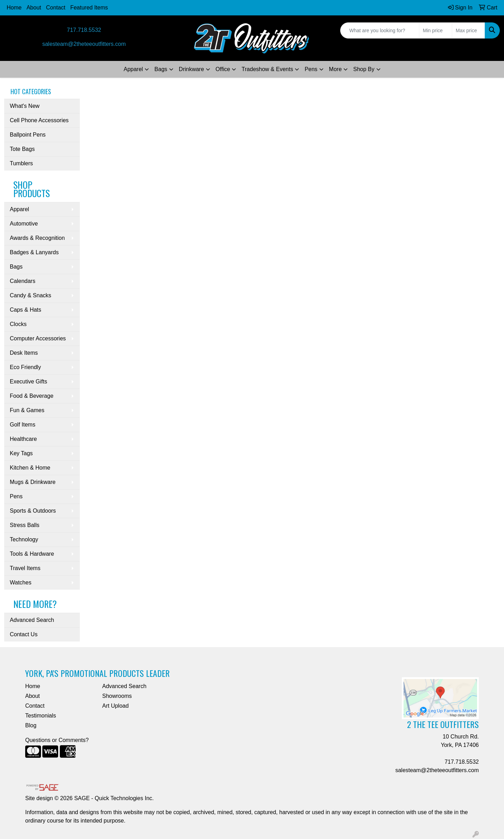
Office (223, 69)
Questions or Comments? (57, 740)
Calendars (23, 281)
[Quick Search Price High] (468, 30)
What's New (25, 106)
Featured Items (89, 8)
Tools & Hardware (32, 554)
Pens (311, 69)
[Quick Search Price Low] (436, 30)
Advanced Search (32, 620)
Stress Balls (24, 525)
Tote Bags (22, 149)
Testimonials (41, 716)
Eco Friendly (25, 367)
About (34, 8)
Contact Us (24, 634)
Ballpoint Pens (28, 135)
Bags (161, 69)
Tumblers (21, 163)
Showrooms (117, 696)
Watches (21, 583)
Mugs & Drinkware (33, 482)
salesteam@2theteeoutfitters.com (84, 44)
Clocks (18, 324)
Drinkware (191, 69)
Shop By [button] (364, 69)
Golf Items (23, 425)
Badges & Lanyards (34, 252)
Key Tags (21, 453)
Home (14, 8)
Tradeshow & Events (267, 69)
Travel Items (25, 568)
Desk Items (24, 353)
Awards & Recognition (37, 238)
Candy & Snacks (30, 295)
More (335, 69)
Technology (24, 539)
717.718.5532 (84, 30)
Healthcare (23, 439)
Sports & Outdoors (33, 511)
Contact (56, 8)
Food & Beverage (32, 396)
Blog (31, 725)
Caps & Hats (26, 310)
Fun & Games (27, 410)
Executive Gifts (29, 382)
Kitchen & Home (30, 468)
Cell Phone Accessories (39, 120)
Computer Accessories (38, 338)
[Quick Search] (380, 30)
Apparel (133, 69)
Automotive (24, 224)
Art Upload (115, 706)
